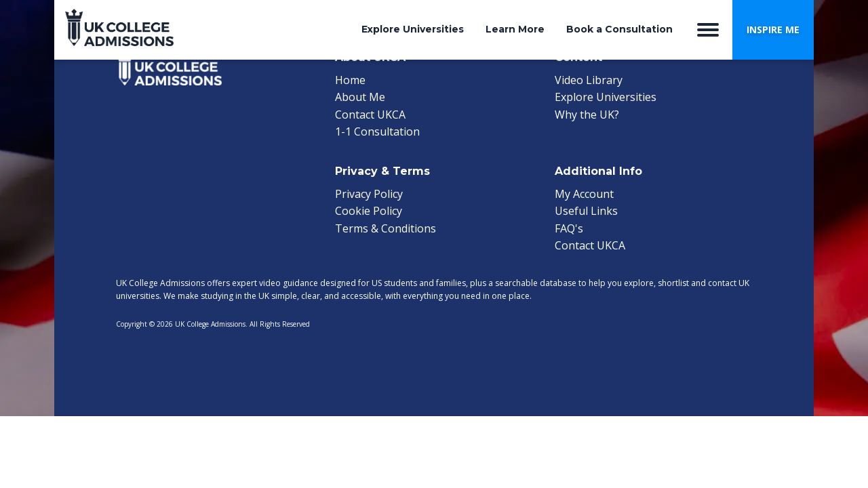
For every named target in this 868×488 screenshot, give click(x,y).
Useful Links (586, 211)
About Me (360, 97)
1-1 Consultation (377, 131)
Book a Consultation (619, 29)
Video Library (589, 80)
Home (350, 80)
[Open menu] (708, 30)
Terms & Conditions (386, 228)
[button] (773, 30)
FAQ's (569, 228)
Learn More (515, 29)
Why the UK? (587, 115)
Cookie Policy (369, 211)
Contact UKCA (370, 115)
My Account (584, 194)
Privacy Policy (369, 194)
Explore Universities (413, 29)
